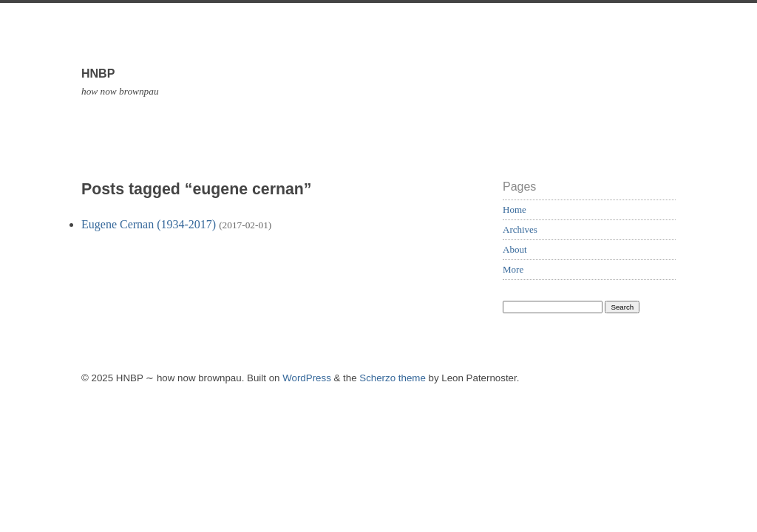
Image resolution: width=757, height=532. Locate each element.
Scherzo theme (393, 378)
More (513, 269)
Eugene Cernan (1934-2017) (149, 224)
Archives (520, 229)
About (515, 249)
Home (515, 209)
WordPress (307, 378)
